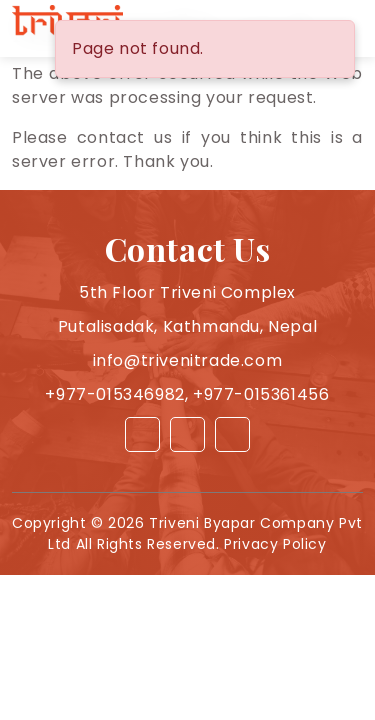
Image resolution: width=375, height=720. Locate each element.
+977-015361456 (261, 394)
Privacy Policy (275, 544)
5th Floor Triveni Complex (187, 292)
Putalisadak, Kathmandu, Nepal (187, 326)
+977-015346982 (114, 394)
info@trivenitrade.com (188, 360)
